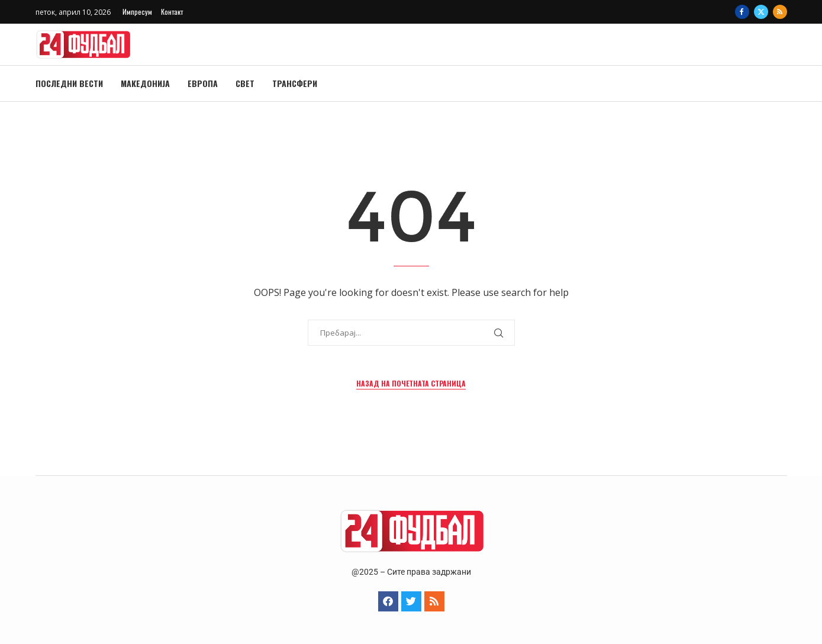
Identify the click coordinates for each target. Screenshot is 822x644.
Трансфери (295, 83)
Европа (203, 83)
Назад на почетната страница (411, 383)
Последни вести (69, 83)
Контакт (172, 12)
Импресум (137, 12)
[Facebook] (742, 12)
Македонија (145, 83)
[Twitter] (761, 12)
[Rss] (780, 12)
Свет (245, 83)
